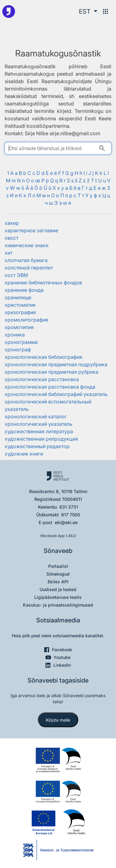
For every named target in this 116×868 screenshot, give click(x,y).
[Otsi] (102, 148)
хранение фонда (24, 290)
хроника (15, 335)
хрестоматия (20, 305)
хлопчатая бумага (26, 260)
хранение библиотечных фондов (43, 283)
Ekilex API (58, 582)
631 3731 (69, 507)
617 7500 (71, 515)
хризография (20, 312)
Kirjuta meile (58, 720)
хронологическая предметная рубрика (52, 372)
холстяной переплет (29, 268)
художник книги (24, 454)
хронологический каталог (36, 416)
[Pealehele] (9, 11)
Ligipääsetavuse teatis (58, 597)
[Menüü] (105, 11)
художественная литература (39, 431)
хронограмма (21, 342)
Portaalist (58, 566)
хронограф (18, 349)
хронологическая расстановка (42, 379)
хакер (12, 223)
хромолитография (26, 320)
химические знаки (26, 245)
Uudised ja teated (58, 589)
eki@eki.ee (66, 522)
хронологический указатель (39, 424)
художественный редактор (37, 446)
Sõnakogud (58, 574)
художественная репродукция (41, 439)
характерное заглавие (31, 230)
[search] (58, 148)
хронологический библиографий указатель (56, 394)
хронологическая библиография (43, 357)
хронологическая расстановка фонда (50, 387)
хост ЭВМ (16, 275)
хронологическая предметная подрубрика (56, 364)
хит (9, 253)
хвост (11, 238)
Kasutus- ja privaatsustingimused (58, 605)
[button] (88, 11)
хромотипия (19, 327)
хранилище (18, 297)
